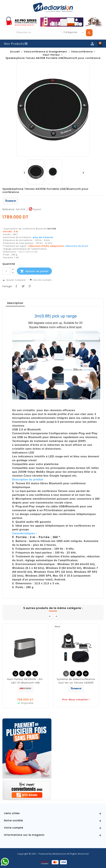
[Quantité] (6, 271)
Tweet (23, 286)
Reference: (9, 209)
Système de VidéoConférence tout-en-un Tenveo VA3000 (76, 681)
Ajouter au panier (34, 271)
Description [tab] (15, 303)
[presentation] (24, 172)
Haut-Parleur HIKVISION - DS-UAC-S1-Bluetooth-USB (25, 681)
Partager (16, 286)
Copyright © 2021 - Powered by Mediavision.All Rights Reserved (53, 854)
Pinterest (29, 286)
